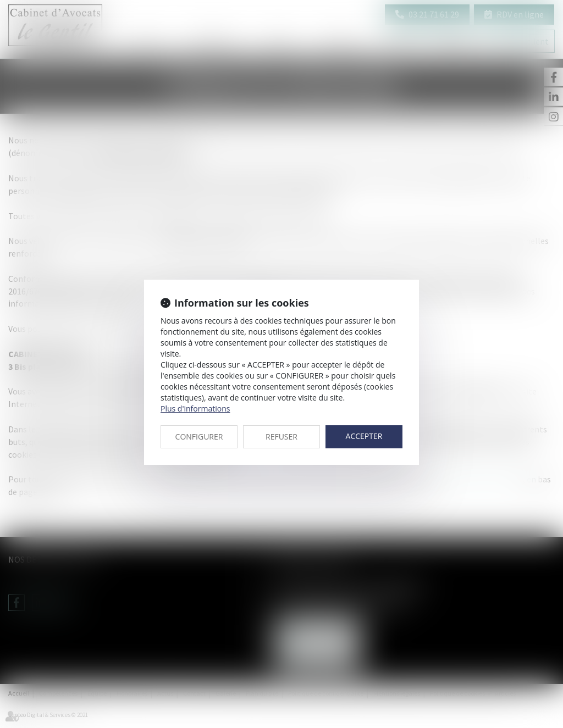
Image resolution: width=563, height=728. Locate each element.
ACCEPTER (364, 436)
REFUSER (281, 437)
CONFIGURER (199, 437)
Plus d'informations (195, 409)
